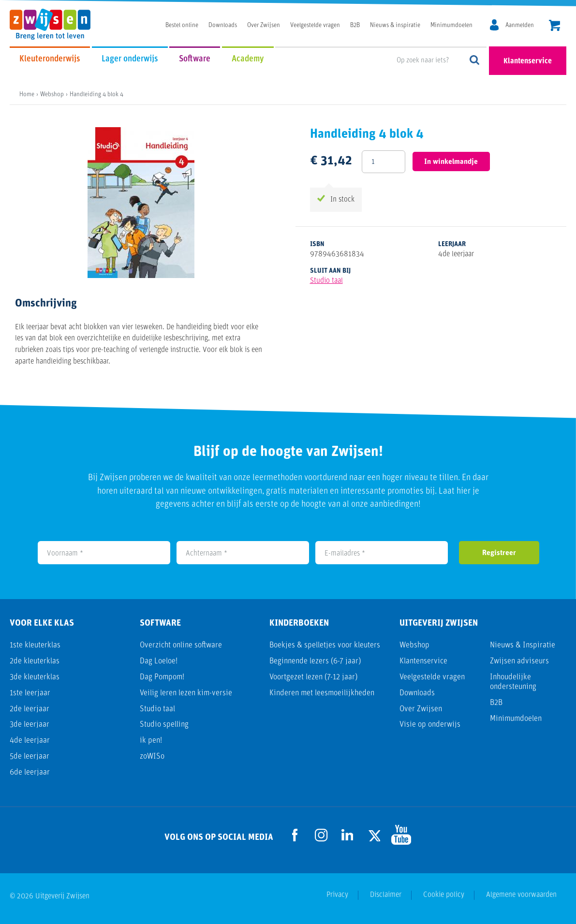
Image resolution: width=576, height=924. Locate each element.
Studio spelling (164, 725)
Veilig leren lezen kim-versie (186, 693)
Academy (248, 59)
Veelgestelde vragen (315, 25)
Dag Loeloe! (159, 661)
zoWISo (152, 756)
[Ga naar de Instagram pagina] (321, 835)
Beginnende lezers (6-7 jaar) (315, 661)
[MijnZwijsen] (510, 26)
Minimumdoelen (451, 25)
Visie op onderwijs (430, 725)
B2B (355, 25)
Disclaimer (386, 895)
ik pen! (151, 741)
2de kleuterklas (35, 661)
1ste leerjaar (30, 693)
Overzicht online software (181, 645)
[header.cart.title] (554, 26)
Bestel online (182, 25)
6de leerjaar (30, 772)
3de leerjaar (30, 725)
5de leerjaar (30, 756)
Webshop (414, 645)
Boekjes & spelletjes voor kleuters (325, 645)
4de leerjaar (30, 741)
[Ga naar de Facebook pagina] (295, 835)
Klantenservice (528, 61)
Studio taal (326, 281)
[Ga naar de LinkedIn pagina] (347, 835)
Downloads (223, 25)
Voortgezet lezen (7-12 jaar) (313, 677)
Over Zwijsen (264, 25)
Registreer (499, 553)
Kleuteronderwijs (50, 59)
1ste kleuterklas (35, 645)
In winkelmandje (452, 162)
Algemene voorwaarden (521, 895)
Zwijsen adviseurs (519, 661)
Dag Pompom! (162, 677)
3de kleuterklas (35, 677)
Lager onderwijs (130, 59)
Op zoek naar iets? (475, 61)
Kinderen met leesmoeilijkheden (322, 693)
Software (195, 59)
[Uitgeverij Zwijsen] (55, 24)
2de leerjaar (30, 709)
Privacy (337, 895)
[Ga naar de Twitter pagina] (373, 835)
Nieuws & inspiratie (395, 25)
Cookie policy (444, 895)
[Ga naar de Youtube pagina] (399, 835)
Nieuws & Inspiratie (523, 645)
